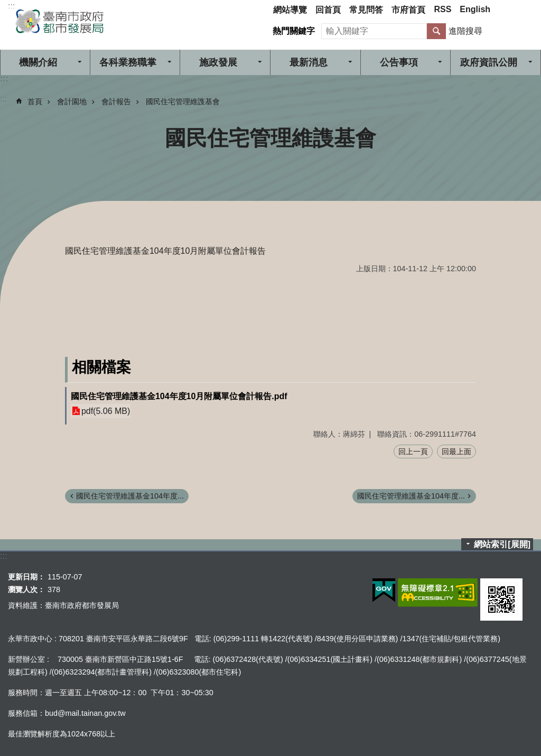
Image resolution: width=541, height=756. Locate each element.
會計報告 (116, 102)
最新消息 (309, 62)
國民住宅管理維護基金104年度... (130, 496)
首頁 (35, 102)
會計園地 (72, 102)
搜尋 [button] (436, 31)
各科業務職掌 (128, 62)
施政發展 (218, 62)
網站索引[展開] (502, 544)
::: (11, 6)
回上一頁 (413, 451)
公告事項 (399, 62)
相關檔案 (101, 367)
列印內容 (520, 138)
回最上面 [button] (456, 451)
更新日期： (26, 577)
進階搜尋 (465, 31)
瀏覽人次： (26, 589)
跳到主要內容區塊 (6, 6)
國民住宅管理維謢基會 (183, 102)
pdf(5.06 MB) (106, 411)
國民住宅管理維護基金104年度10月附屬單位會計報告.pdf (179, 396)
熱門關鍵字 (294, 31)
